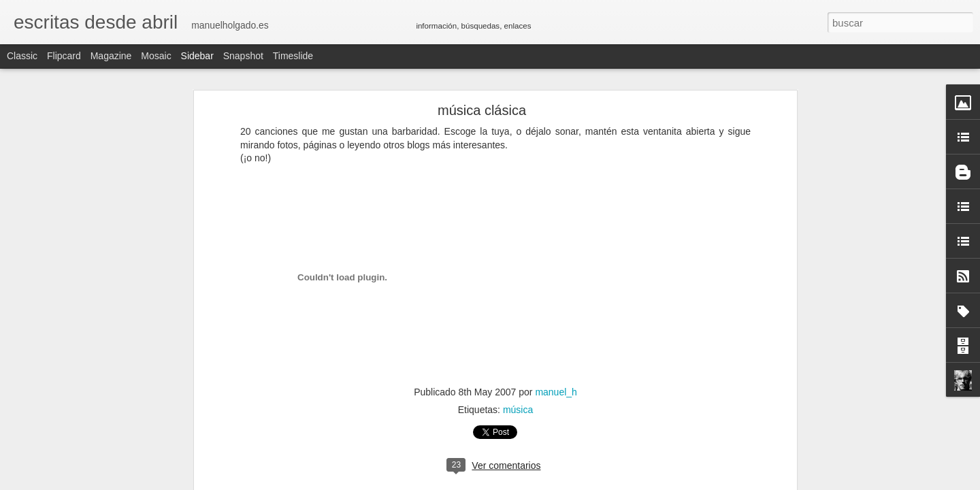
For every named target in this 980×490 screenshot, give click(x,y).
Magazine (111, 56)
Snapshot (243, 56)
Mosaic (156, 56)
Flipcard (64, 56)
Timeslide (293, 56)
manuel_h (556, 392)
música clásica (482, 110)
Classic (22, 56)
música (518, 410)
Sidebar (197, 56)
